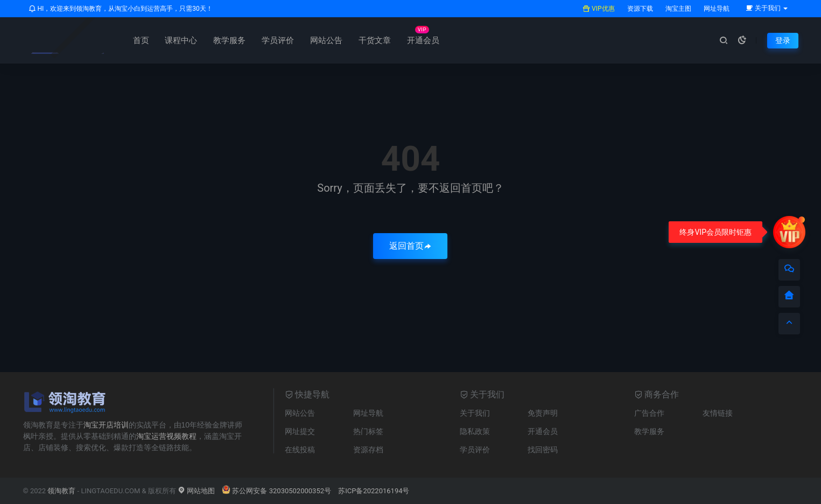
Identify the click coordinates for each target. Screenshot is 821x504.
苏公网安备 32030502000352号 (276, 491)
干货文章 (375, 40)
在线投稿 (300, 450)
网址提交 (300, 431)
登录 (783, 40)
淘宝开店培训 (106, 425)
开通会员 (423, 40)
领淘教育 (61, 491)
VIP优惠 (598, 9)
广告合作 (649, 413)
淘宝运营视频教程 (166, 436)
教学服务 (229, 40)
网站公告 (326, 40)
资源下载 (639, 9)
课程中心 (181, 40)
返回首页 (410, 246)
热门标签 (368, 431)
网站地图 (196, 491)
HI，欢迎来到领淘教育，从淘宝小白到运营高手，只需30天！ (121, 9)
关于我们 (475, 413)
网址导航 (716, 9)
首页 (141, 40)
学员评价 (278, 40)
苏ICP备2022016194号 (374, 491)
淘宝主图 (678, 9)
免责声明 (543, 413)
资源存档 (368, 450)
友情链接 (718, 413)
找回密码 (543, 450)
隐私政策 (475, 431)
